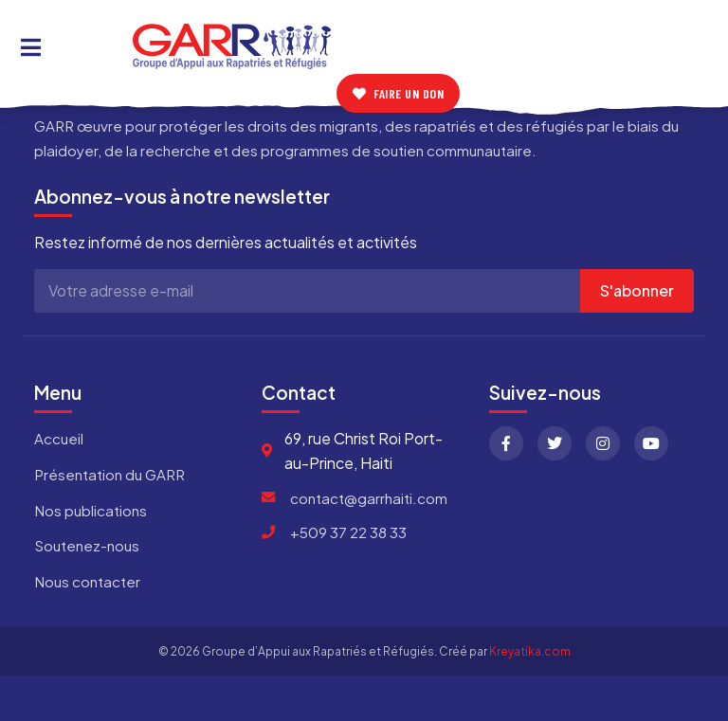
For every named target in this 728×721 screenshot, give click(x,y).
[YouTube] (651, 443)
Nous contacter (87, 581)
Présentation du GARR (109, 474)
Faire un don (399, 93)
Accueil (59, 438)
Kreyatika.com (530, 651)
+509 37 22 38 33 (348, 532)
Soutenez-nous (87, 545)
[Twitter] (555, 443)
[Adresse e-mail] (308, 291)
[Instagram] (603, 443)
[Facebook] (506, 443)
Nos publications (91, 510)
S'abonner (637, 290)
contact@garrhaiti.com (369, 498)
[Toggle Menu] (31, 46)
